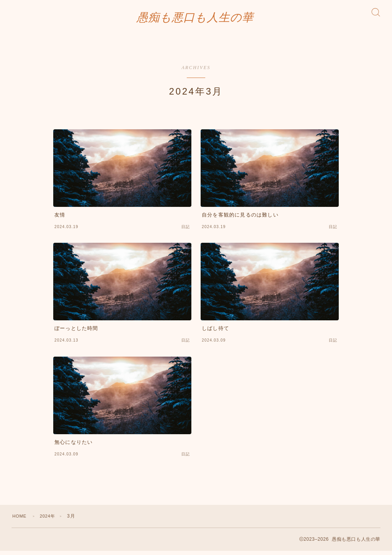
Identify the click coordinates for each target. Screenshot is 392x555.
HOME (20, 520)
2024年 (50, 520)
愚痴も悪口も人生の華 (195, 19)
